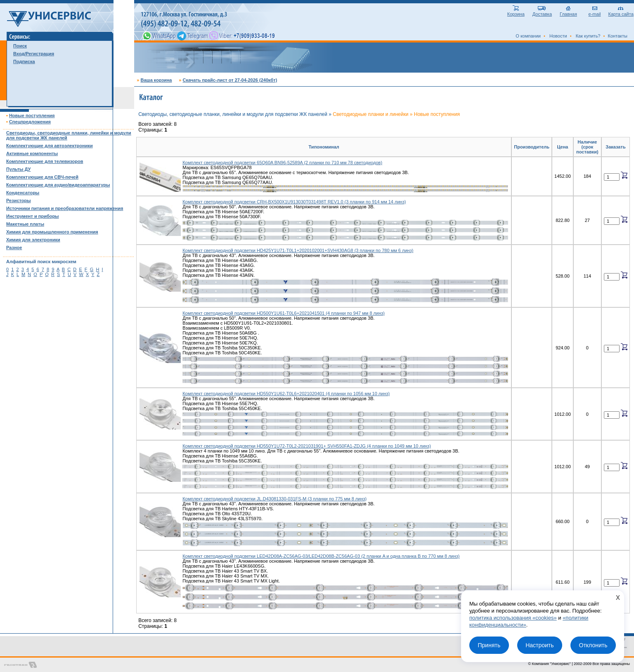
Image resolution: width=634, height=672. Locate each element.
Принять (489, 645)
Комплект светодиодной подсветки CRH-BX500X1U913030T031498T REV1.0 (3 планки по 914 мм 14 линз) (294, 202)
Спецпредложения (30, 122)
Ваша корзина (156, 80)
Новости (558, 36)
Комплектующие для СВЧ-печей (42, 177)
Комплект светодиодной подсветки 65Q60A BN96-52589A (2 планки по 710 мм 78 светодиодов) (282, 163)
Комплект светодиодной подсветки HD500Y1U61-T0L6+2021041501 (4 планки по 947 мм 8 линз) (284, 313)
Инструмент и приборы (33, 216)
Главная (568, 12)
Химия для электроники (33, 240)
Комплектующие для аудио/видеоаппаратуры (58, 185)
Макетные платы (25, 224)
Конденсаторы (23, 193)
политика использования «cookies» (513, 618)
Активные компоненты (32, 153)
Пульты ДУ (18, 169)
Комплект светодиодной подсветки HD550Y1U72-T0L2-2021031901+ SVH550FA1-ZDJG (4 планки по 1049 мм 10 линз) (307, 446)
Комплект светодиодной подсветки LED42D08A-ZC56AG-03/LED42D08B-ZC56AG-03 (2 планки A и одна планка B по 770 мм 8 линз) (321, 556)
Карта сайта (621, 12)
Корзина (516, 12)
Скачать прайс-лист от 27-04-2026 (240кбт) (230, 80)
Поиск (20, 46)
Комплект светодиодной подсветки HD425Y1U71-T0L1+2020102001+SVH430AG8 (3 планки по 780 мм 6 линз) (298, 250)
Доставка (542, 12)
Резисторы (19, 200)
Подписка (24, 61)
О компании (528, 36)
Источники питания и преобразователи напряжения (65, 208)
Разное (14, 248)
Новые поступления (32, 116)
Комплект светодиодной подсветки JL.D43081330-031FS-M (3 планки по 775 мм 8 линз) (274, 499)
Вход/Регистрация (34, 54)
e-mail (595, 12)
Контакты (617, 36)
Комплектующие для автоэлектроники (50, 146)
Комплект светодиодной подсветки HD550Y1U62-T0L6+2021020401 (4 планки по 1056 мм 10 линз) (286, 394)
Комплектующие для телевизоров (45, 161)
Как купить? (588, 36)
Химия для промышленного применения (52, 232)
